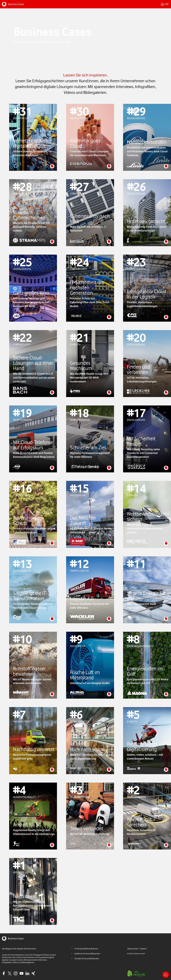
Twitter (10, 973)
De (162, 4)
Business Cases (16, 4)
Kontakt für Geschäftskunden (87, 959)
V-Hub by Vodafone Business (86, 949)
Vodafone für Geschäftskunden (87, 954)
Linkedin (27, 973)
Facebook (4, 973)
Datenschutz (133, 949)
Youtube (21, 973)
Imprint (143, 949)
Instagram (16, 973)
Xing (33, 973)
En (167, 4)
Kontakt (166, 975)
